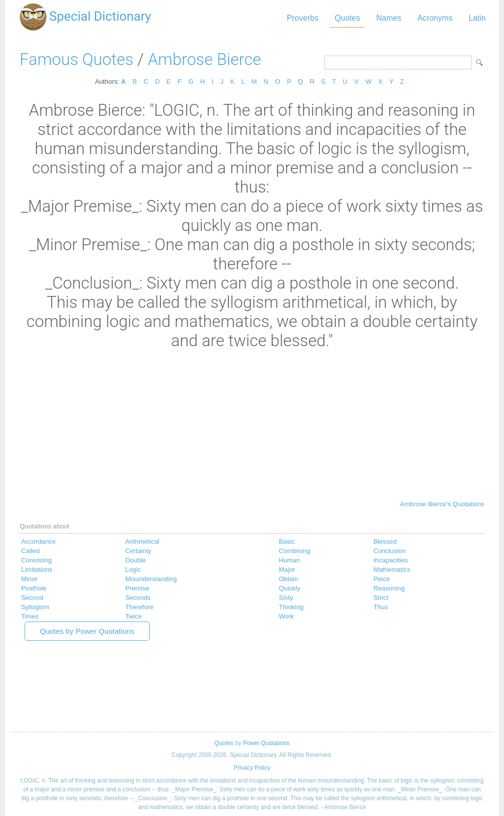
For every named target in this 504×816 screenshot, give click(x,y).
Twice (133, 616)
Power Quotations (266, 743)
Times (30, 616)
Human (290, 560)
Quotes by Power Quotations (87, 631)
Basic (287, 541)
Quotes (347, 18)
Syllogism (35, 607)
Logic (133, 570)
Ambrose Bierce (204, 59)
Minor (29, 579)
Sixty (286, 598)
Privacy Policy (252, 768)
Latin (477, 18)
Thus (381, 607)
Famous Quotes (77, 59)
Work (287, 616)
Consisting (36, 560)
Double (135, 560)
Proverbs (303, 18)
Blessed (385, 541)
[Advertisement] (252, 424)
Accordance (38, 541)
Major (287, 570)
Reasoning (389, 588)
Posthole (34, 588)
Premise (137, 588)
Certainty (138, 551)
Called (31, 551)
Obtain (289, 579)
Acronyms (435, 18)
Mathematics (392, 570)
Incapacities (391, 560)
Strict (381, 598)
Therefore (139, 607)
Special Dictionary (100, 16)
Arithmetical (142, 541)
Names (389, 18)
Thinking (291, 607)
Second (32, 598)
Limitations (37, 570)
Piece (382, 579)
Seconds (138, 598)
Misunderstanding (151, 579)
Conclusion (390, 551)
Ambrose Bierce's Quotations (442, 504)
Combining (295, 551)
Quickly (290, 588)
